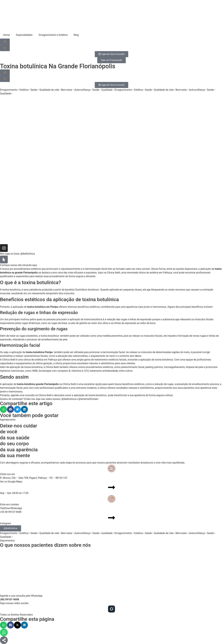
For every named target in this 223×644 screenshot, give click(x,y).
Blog (76, 35)
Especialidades (24, 35)
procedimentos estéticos (27, 269)
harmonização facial (96, 269)
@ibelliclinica (28, 254)
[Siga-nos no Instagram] (5, 42)
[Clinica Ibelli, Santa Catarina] (111, 571)
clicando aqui (30, 265)
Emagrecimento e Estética (53, 35)
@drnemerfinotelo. (89, 399)
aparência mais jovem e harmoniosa (146, 307)
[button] (3, 409)
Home (6, 35)
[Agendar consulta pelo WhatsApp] (5, 48)
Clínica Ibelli (114, 273)
